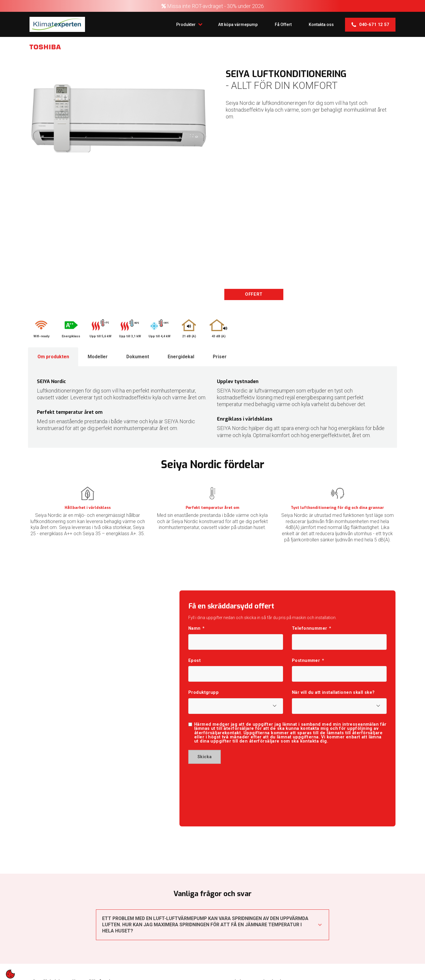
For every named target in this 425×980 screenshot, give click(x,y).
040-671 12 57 (370, 25)
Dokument (139, 357)
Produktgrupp (203, 693)
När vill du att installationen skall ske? (333, 693)
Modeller (98, 357)
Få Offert (282, 24)
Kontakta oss (321, 24)
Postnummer (308, 661)
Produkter (186, 24)
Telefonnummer (312, 629)
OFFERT (254, 294)
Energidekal (182, 357)
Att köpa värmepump (236, 24)
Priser (222, 357)
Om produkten (53, 357)
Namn (197, 629)
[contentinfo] (10, 974)
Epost (194, 661)
